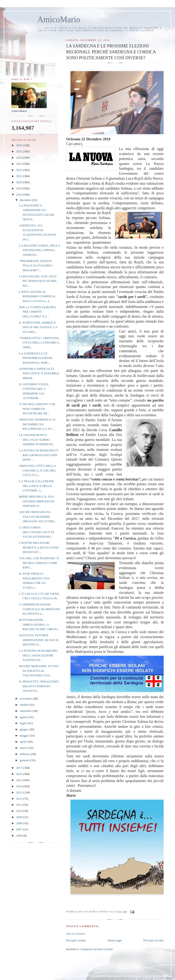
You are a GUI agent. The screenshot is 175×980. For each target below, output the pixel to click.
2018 (20, 195)
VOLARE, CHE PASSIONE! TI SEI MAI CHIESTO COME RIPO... (39, 563)
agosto (24, 717)
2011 (20, 805)
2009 (20, 817)
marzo (24, 748)
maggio (25, 735)
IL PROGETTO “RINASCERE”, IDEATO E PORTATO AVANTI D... (39, 686)
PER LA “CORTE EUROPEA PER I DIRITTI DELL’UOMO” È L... (37, 312)
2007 (20, 829)
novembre (26, 698)
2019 (20, 188)
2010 (20, 811)
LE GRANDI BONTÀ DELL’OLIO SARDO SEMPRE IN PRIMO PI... (37, 440)
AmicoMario (59, 20)
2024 (20, 158)
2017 (20, 768)
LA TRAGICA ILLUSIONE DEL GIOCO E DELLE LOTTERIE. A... (36, 486)
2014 (20, 786)
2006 (20, 836)
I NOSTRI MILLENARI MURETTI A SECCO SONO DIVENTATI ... (39, 547)
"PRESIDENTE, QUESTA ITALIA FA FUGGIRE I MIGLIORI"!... (36, 266)
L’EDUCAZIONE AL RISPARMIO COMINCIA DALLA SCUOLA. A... (37, 296)
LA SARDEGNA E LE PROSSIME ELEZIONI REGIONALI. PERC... (36, 358)
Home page (115, 940)
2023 (20, 164)
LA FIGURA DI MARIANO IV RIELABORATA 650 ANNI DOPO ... (39, 455)
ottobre (25, 705)
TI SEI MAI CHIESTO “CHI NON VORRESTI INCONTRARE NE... (37, 409)
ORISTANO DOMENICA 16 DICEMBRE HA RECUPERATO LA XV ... (37, 424)
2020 (20, 182)
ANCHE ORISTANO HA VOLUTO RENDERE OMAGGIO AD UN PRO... (38, 517)
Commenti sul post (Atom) (96, 949)
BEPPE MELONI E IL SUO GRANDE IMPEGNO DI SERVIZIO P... (37, 501)
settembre (26, 711)
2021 (20, 176)
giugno (24, 729)
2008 (20, 823)
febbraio (25, 754)
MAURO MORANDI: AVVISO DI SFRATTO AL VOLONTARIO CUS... (39, 671)
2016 (20, 774)
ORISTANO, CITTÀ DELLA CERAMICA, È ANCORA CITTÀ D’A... (37, 470)
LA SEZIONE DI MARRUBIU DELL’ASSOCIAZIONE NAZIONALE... (38, 655)
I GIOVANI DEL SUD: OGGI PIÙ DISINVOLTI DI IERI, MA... (38, 281)
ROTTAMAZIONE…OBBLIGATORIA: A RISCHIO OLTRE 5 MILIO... (39, 624)
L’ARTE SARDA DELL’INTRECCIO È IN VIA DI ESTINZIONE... (37, 532)
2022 (20, 170)
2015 (20, 780)
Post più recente (76, 940)
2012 (20, 799)
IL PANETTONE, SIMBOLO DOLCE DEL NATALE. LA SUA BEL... (38, 327)
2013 (20, 792)
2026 (20, 145)
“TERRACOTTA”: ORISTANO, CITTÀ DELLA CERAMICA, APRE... (39, 343)
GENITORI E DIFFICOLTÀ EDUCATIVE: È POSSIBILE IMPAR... (39, 373)
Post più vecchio (153, 940)
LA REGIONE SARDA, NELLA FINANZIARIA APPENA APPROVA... (39, 250)
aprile (24, 742)
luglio (24, 723)
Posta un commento (76, 934)
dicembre (26, 200)
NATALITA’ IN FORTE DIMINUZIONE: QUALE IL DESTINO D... (39, 640)
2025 (20, 151)
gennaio (25, 760)
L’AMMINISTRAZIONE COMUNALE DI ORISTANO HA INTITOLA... (39, 609)
